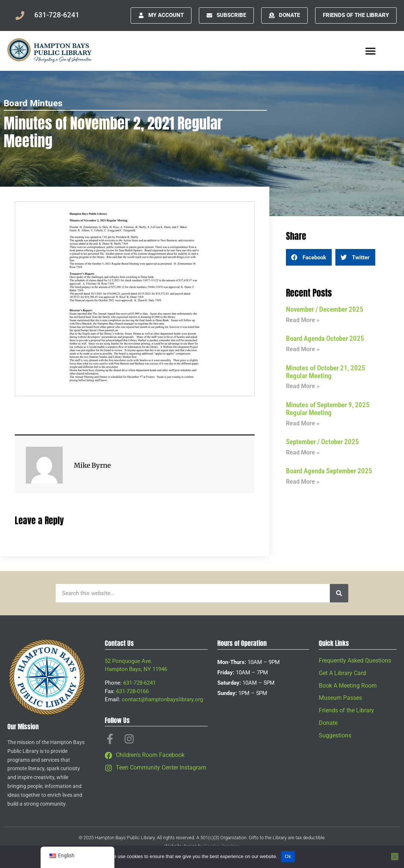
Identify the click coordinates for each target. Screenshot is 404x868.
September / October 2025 (322, 442)
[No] (395, 857)
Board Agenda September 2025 (329, 471)
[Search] (339, 593)
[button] (309, 257)
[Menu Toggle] (370, 51)
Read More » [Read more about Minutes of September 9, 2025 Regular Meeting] (303, 423)
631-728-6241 (139, 683)
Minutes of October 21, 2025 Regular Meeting (326, 372)
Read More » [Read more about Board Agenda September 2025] (303, 482)
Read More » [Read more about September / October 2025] (303, 452)
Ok (288, 856)
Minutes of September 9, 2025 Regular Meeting (328, 409)
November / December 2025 (325, 309)
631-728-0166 (132, 691)
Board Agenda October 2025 (325, 338)
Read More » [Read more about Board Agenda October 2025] (303, 349)
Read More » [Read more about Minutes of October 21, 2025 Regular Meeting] (303, 386)
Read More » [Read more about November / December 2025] (303, 320)
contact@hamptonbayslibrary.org (162, 699)
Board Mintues (33, 103)
